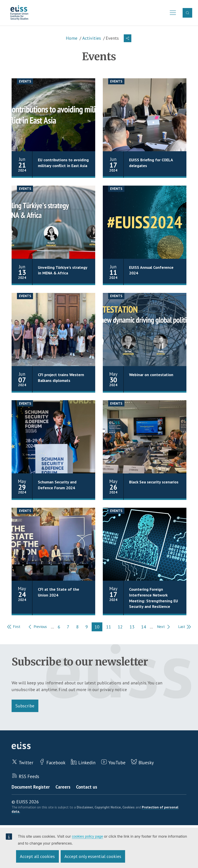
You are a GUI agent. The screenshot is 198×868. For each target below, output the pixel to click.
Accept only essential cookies (93, 856)
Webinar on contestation (151, 376)
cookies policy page (87, 836)
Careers (63, 788)
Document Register (31, 788)
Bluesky (147, 763)
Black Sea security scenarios (154, 483)
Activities (92, 39)
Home (72, 39)
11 (111, 628)
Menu (172, 13)
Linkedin (87, 763)
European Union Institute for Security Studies (21, 13)
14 (146, 628)
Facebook (56, 763)
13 (134, 628)
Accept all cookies (37, 856)
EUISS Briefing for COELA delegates (151, 164)
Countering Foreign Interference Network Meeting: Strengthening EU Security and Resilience (154, 599)
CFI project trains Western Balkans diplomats (61, 378)
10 (100, 628)
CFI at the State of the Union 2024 (59, 593)
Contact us (87, 788)
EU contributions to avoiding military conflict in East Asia (63, 164)
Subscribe (25, 706)
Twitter (26, 763)
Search (187, 13)
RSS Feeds (29, 777)
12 (123, 628)
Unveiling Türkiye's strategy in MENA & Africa (63, 271)
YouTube (118, 763)
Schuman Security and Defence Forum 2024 (57, 486)
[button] (128, 39)
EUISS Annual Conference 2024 (151, 271)
